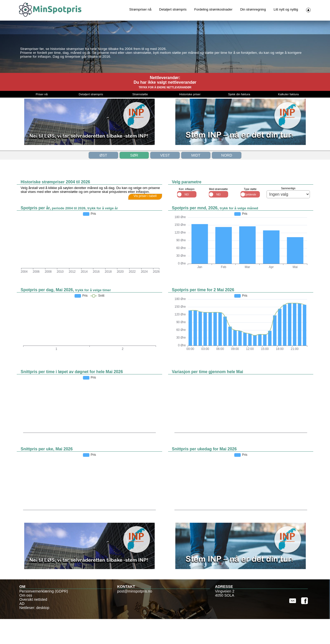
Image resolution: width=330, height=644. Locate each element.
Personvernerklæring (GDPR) (44, 616)
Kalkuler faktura (288, 119)
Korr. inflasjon (187, 214)
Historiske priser (190, 119)
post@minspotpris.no (135, 616)
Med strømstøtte (218, 214)
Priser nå (42, 119)
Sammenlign (288, 213)
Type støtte (250, 214)
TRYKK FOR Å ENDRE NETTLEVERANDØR (165, 113)
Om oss (26, 620)
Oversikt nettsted (33, 624)
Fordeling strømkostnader (213, 9)
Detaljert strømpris (173, 9)
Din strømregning (253, 9)
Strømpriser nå (140, 9)
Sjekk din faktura (239, 119)
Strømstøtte (140, 119)
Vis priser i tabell (145, 221)
